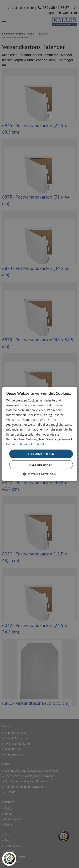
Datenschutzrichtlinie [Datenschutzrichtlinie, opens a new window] (31, 444)
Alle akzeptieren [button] (41, 454)
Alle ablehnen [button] (41, 465)
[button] (39, 474)
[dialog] (39, 434)
